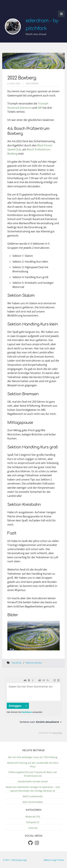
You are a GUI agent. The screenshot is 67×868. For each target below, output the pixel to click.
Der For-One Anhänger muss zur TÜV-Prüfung (33, 757)
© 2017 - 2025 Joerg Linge (15, 860)
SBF (40, 108)
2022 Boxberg (22, 78)
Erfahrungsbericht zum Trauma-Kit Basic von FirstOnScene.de (33, 774)
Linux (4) (33, 828)
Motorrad (32, 83)
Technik (17, 663)
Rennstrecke (34, 663)
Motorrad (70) (33, 817)
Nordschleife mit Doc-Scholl (33, 781)
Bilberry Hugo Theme (54, 860)
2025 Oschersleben (33, 802)
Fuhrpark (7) (33, 822)
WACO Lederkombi (33, 796)
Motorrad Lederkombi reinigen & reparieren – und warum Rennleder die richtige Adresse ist (33, 789)
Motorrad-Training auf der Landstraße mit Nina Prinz (33, 765)
